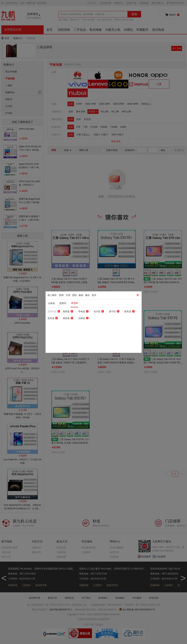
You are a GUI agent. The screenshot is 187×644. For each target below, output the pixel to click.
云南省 (51, 303)
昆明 (61, 295)
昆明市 (63, 303)
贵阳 (74, 295)
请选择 (74, 303)
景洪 (94, 295)
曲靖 (81, 295)
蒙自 (87, 295)
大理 (68, 295)
